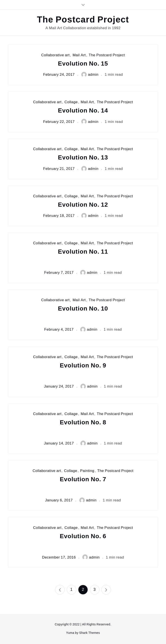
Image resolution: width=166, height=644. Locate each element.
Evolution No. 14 (83, 110)
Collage (71, 102)
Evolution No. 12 (83, 205)
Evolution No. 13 (83, 157)
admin (90, 74)
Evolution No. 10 (83, 308)
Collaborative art (55, 55)
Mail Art (79, 55)
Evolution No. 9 (83, 365)
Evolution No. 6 (83, 536)
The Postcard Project (83, 20)
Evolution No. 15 (83, 64)
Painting (87, 471)
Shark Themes (89, 633)
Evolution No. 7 (83, 479)
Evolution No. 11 (83, 252)
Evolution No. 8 (83, 422)
